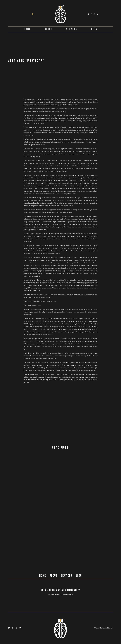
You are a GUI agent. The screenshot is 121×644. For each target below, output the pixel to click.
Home (27, 29)
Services (72, 29)
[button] (33, 14)
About (48, 29)
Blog (94, 29)
